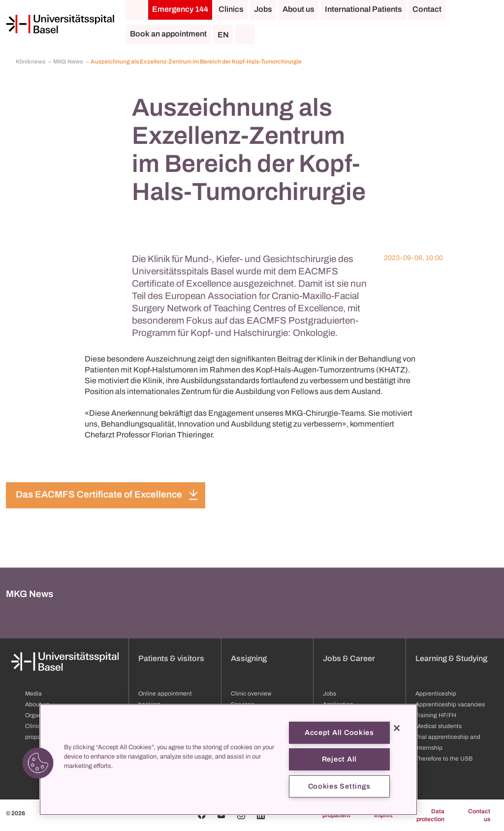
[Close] (397, 728)
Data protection (430, 815)
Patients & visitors (171, 658)
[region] (228, 760)
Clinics (231, 9)
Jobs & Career (349, 658)
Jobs (263, 9)
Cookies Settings (340, 786)
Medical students (439, 726)
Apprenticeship (436, 694)
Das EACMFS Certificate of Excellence (99, 494)
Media (33, 694)
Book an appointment (168, 34)
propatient (336, 815)
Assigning (249, 658)
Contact (427, 9)
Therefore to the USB (444, 759)
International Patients (363, 9)
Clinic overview (251, 694)
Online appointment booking (165, 699)
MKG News (68, 62)
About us (299, 9)
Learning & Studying (451, 658)
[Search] (245, 34)
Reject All (339, 759)
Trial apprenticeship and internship (448, 742)
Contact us (479, 815)
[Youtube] (221, 815)
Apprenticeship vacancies (450, 704)
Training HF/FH (436, 715)
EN (223, 35)
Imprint (383, 815)
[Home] (60, 24)
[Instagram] (241, 815)
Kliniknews (31, 62)
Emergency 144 (180, 9)
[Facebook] (202, 815)
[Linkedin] (261, 815)
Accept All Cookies (339, 732)
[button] (38, 763)
